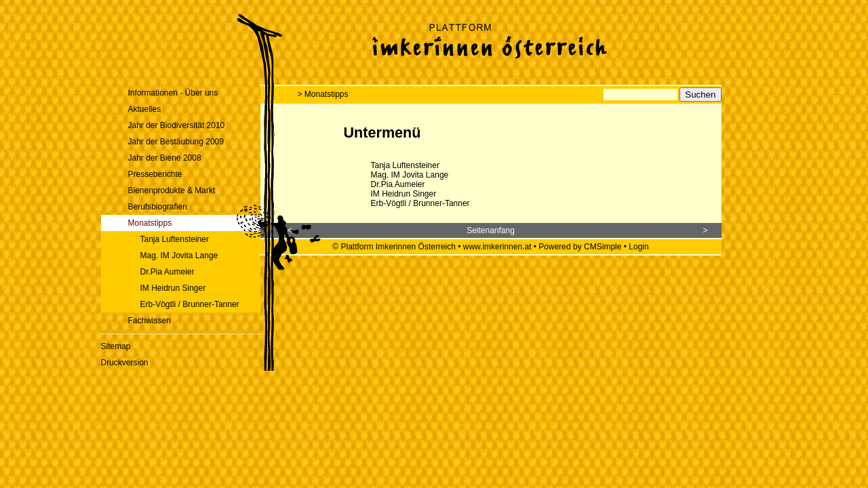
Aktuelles (145, 109)
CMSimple (603, 247)
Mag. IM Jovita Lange (179, 256)
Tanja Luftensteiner (175, 239)
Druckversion (125, 363)
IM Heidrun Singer (173, 288)
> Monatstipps (323, 94)
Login (638, 247)
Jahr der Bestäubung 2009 (176, 142)
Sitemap (116, 346)
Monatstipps (150, 223)
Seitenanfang (491, 230)
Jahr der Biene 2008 (165, 158)
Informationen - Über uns (173, 93)
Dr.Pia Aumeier (167, 272)
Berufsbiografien (158, 207)
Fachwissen (150, 321)
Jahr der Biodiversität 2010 (177, 125)
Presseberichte (155, 174)
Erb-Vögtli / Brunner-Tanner (190, 304)
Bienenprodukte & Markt (172, 190)
